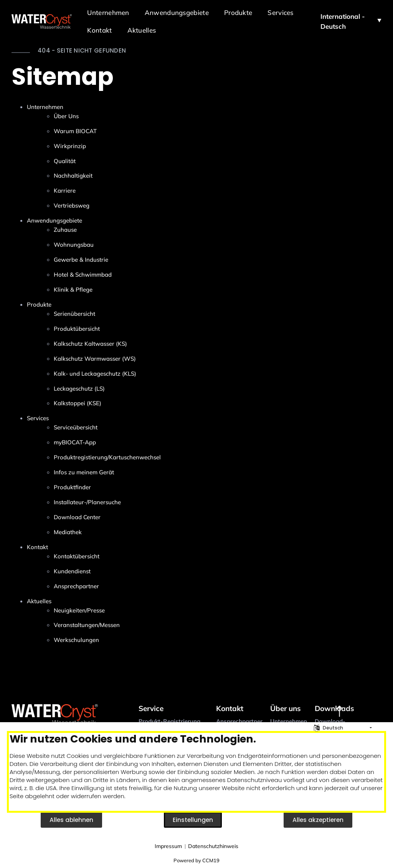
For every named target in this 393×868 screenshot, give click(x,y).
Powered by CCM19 (196, 860)
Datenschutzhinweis (213, 846)
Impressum (168, 846)
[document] (196, 772)
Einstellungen (193, 820)
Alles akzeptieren (318, 820)
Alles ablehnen (71, 820)
